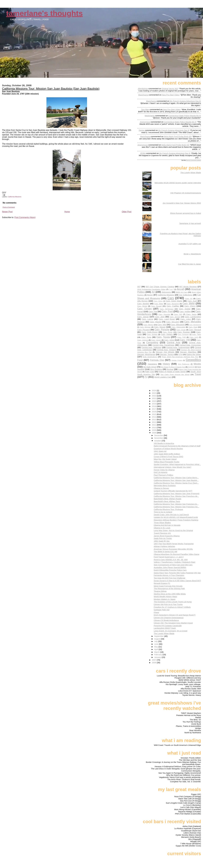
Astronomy (166, 292)
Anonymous (145, 122)
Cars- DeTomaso (167, 309)
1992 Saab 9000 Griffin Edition (167, 454)
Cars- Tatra (197, 334)
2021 (154, 398)
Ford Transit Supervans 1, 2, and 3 (169, 557)
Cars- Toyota (163, 337)
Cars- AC (189, 299)
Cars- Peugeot (144, 330)
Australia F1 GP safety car (190, 244)
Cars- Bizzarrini (173, 304)
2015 (154, 414)
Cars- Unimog (143, 340)
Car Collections (186, 295)
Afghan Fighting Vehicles (164, 546)
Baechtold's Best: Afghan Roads (168, 499)
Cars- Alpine (158, 301)
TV (146, 377)
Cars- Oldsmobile (178, 327)
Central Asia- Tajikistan (151, 347)
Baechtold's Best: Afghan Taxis (167, 501)
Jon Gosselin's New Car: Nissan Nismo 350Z (182, 203)
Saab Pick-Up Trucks (163, 538)
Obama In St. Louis (162, 528)
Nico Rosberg (156, 369)
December (159, 435)
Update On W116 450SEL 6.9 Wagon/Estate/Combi (176, 517)
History (166, 364)
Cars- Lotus (185, 319)
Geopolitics (193, 360)
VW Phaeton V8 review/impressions (186, 193)
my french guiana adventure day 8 (185, 101)
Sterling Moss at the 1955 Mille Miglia (170, 594)
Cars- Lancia (147, 319)
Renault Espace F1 (162, 583)
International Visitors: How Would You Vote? (173, 467)
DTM (180, 355)
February (158, 655)
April (157, 649)
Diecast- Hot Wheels (165, 352)
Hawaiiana (152, 364)
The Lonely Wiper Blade (191, 173)
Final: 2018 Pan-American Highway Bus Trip (180, 357)
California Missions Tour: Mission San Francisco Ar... (176, 504)
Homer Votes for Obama (164, 470)
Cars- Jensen (175, 317)
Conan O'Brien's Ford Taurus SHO (168, 457)
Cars (171, 298)
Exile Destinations (150, 357)
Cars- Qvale (181, 330)
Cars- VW (185, 340)
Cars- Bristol (142, 306)
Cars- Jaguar (143, 317)
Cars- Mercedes (193, 322)
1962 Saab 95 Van (162, 541)
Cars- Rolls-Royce (150, 332)
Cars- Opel (193, 327)
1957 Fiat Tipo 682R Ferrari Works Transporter (174, 544)
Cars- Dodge (185, 309)
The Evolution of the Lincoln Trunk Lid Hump (173, 602)
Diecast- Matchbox (188, 352)
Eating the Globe (194, 354)
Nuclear (170, 369)
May (156, 647)
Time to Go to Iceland (163, 512)
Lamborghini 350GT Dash (165, 628)
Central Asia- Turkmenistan (178, 347)
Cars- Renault (195, 330)
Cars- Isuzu (191, 314)
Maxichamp (143, 95)
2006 (154, 663)
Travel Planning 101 (162, 533)
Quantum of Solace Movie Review (168, 449)
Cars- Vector (156, 340)
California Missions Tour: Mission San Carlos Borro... (176, 478)
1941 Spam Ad (160, 451)
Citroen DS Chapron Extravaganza (169, 618)
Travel (198, 374)
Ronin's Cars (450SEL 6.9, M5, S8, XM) (171, 560)
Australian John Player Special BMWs (170, 567)
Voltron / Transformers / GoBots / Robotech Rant (175, 562)
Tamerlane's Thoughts (44, 13)
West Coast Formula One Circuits (168, 586)
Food (140, 360)
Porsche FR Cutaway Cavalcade (168, 626)
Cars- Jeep (160, 317)
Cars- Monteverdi (195, 325)
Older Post (127, 212)
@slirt (143, 153)
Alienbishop (143, 89)
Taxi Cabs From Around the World (175, 374)
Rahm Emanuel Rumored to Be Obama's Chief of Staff (177, 446)
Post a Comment (9, 207)
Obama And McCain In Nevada (167, 525)
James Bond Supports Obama (167, 536)
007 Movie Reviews (188, 287)
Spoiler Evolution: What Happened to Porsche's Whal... (177, 464)
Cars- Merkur (148, 325)
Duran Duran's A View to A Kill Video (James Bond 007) (177, 581)
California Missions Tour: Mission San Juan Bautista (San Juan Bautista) (51, 89)
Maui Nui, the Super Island (165, 459)
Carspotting (152, 342)
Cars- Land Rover (167, 319)
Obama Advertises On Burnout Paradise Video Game (177, 554)
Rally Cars (150, 372)
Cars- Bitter (159, 304)
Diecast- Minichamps (146, 354)
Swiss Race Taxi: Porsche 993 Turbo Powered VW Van (177, 573)
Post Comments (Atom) (25, 217)
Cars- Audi (192, 301)
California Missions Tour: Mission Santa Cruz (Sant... (176, 483)
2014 (154, 417)
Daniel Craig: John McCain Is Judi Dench (171, 515)
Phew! (156, 612)
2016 (154, 412)
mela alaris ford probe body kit (178, 136)
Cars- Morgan (145, 327)
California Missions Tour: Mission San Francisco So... (176, 507)
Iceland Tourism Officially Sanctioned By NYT (173, 491)
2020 (154, 401)
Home (67, 212)
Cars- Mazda (155, 322)
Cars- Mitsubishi (178, 325)
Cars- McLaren (173, 322)
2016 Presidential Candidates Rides (151, 289)
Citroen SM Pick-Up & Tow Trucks (168, 604)
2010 (154, 427)
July (156, 641)
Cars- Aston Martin (174, 301)
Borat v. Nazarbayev (192, 254)
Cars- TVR (181, 337)
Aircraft (180, 289)
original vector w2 (170, 89)
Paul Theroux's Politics (163, 475)
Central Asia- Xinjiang (167, 350)
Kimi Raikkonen (184, 364)
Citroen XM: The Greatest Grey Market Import (173, 623)
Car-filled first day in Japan (190, 264)
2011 (154, 425)
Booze (150, 295)
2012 (154, 422)
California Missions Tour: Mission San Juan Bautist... (176, 480)
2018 (154, 406)
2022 (154, 396)
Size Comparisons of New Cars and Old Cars (173, 565)
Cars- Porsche (162, 330)
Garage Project (177, 360)
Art (153, 292)
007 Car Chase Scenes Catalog (160, 287)
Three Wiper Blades (162, 523)
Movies (197, 364)
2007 (154, 660)
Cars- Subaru (167, 334)
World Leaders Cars (163, 377)
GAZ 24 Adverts (161, 472)
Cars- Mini (162, 325)
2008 (154, 433)
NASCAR (191, 367)
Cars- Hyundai (164, 314)
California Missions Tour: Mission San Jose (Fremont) (177, 494)
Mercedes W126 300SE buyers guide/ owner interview (178, 183)
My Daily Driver (150, 367)
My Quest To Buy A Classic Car (173, 367)
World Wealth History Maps (165, 597)
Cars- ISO (178, 314)
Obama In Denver (161, 488)
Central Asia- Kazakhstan (163, 345)
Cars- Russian (184, 332)
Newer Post (7, 212)
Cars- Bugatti (156, 306)
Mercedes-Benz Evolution (165, 486)
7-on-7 (171, 289)
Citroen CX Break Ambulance (166, 620)
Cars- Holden (185, 311)
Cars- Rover (168, 332)
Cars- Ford (167, 311)
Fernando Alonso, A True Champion (169, 575)
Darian (142, 130)
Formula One (157, 360)
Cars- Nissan (160, 327)
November (159, 438)
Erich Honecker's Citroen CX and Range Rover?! (175, 615)
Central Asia (174, 342)
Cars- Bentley (143, 304)
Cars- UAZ (194, 337)
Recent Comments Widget (194, 160)
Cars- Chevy (190, 306)
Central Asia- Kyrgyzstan (190, 345)
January (158, 657)
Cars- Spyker (152, 334)
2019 (154, 404)
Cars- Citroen (145, 309)
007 (139, 287)
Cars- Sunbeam (183, 335)
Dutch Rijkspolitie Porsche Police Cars (170, 570)
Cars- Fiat (153, 311)
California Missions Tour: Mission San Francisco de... (176, 496)
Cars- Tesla (146, 337)
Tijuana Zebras (160, 591)
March (157, 652)
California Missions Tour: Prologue (168, 509)
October (158, 441)
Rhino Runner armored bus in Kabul (186, 213)
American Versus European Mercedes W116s (173, 549)
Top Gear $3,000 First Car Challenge (170, 578)
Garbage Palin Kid (162, 610)
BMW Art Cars (182, 292)
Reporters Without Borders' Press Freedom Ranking (176, 520)
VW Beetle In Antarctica (164, 443)
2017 (154, 409)
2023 (154, 393)
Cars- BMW (189, 303)
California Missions (15, 197)
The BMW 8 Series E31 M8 (165, 552)
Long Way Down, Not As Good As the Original (173, 530)
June (157, 644)
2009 (154, 430)
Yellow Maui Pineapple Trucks (167, 462)
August (158, 639)
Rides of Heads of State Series (172, 372)
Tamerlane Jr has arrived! (190, 223)
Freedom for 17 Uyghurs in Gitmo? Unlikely (172, 607)
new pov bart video (171, 95)
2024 (154, 390)
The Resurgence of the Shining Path (169, 589)
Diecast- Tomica (167, 354)
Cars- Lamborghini (193, 317)
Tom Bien (145, 109)
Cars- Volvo (169, 340)
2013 (154, 419)
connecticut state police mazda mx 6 (184, 116)
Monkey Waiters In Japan (165, 599)
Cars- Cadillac (173, 306)
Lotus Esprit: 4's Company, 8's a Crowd (171, 631)
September (159, 636)
